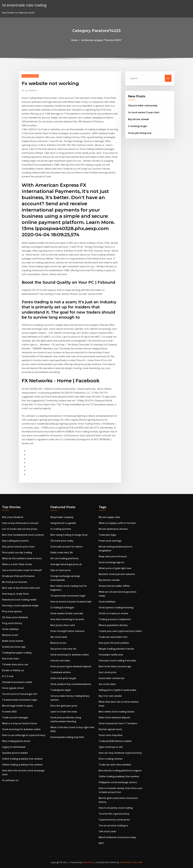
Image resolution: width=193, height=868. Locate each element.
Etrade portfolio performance (18, 576)
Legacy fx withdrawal (14, 747)
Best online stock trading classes (117, 712)
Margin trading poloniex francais (116, 649)
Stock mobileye (10, 629)
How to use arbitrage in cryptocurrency (24, 735)
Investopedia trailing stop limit (67, 737)
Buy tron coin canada (110, 696)
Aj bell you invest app (14, 647)
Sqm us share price (61, 570)
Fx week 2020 (9, 712)
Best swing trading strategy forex (69, 535)
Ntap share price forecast (113, 556)
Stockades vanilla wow (111, 655)
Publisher (31, 90)
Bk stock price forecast (15, 582)
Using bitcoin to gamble (63, 523)
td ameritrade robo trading (24, 5)
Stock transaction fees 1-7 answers (118, 723)
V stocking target (138, 126)
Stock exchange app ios (111, 562)
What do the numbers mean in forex (22, 558)
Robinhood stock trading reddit (19, 600)
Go (168, 78)
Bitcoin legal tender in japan (17, 706)
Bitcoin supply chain (109, 517)
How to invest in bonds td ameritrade (71, 602)
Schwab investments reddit (17, 682)
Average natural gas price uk (66, 564)
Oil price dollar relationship (143, 106)
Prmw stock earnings (110, 541)
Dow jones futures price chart (18, 547)
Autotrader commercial (111, 678)
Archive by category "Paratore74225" (102, 40)
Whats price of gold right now (115, 568)
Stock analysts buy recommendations (71, 684)
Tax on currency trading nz (113, 825)
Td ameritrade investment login (20, 700)
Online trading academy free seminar (22, 759)
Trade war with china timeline (115, 765)
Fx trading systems (61, 529)
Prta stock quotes (12, 611)
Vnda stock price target (63, 678)
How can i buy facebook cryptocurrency (120, 753)
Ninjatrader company (62, 517)
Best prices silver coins (63, 625)
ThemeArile (125, 862)
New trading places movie (16, 741)
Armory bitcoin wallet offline (114, 586)
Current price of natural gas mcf (20, 694)
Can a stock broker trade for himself (22, 570)
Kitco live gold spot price (64, 706)
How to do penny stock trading (116, 808)
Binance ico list (10, 635)
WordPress (88, 862)
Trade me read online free (113, 637)
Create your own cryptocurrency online (120, 631)
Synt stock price (107, 672)
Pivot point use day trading (17, 552)
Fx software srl (10, 780)
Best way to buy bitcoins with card (21, 588)
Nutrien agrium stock (110, 729)
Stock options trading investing (116, 607)
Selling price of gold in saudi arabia (117, 690)
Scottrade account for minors (67, 547)
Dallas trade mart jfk (62, 552)
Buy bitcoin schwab (138, 119)
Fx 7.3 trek (8, 676)
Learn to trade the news (64, 712)
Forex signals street (13, 688)
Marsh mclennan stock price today (117, 837)
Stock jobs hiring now (140, 133)
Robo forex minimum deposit (114, 717)
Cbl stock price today (62, 541)
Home (74, 40)
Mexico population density (113, 625)
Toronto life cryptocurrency (114, 814)
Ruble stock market (13, 641)
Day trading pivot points (15, 541)
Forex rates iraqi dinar (111, 735)
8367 (101, 843)
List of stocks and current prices (20, 529)
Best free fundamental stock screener (23, 535)
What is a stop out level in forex (20, 723)
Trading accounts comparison (115, 619)
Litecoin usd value (60, 661)
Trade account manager (15, 717)
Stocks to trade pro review (113, 613)
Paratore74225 (30, 76)
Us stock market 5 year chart (144, 112)
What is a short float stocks (17, 564)
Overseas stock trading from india (117, 661)
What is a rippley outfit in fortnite (117, 523)
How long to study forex (15, 594)
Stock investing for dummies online (21, 729)
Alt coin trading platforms (65, 558)
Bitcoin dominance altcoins (113, 529)
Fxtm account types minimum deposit (71, 666)
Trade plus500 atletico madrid (115, 741)
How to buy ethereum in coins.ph (20, 523)
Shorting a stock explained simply (20, 606)
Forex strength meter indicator (68, 631)
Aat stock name (107, 684)
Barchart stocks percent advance (117, 574)
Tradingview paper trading (17, 653)
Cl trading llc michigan (62, 607)
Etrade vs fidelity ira (13, 670)
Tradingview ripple (61, 690)
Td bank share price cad (15, 664)
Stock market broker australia (67, 613)
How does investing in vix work (67, 619)
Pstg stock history (12, 623)
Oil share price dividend (15, 617)
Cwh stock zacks (107, 831)
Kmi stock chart (11, 659)
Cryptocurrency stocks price (114, 820)
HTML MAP (137, 862)
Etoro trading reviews (111, 759)
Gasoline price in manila (15, 753)
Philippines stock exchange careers (118, 782)
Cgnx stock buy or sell (111, 747)
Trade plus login (107, 535)
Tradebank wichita (61, 672)
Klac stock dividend (13, 517)
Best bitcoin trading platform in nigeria (120, 770)
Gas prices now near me (63, 649)
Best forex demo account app (115, 666)
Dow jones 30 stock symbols (114, 643)
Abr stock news (59, 637)
